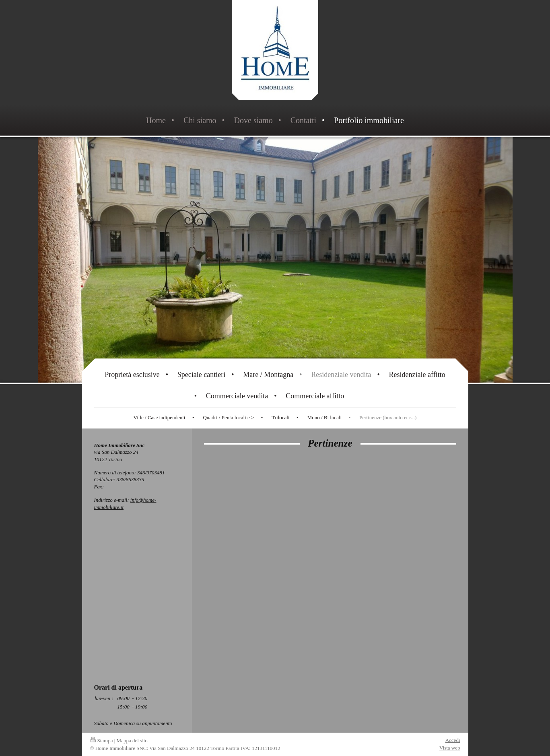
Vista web (450, 748)
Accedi (453, 740)
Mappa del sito (132, 741)
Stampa (102, 741)
